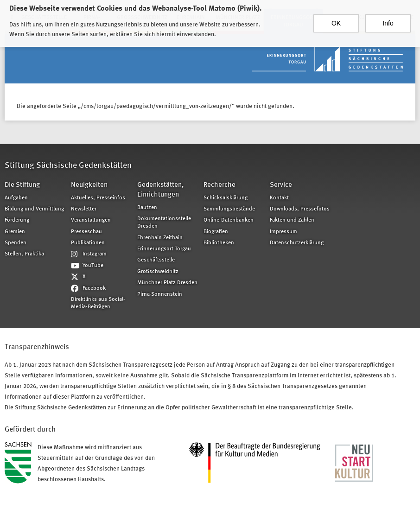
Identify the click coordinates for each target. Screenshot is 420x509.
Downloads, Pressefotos (300, 209)
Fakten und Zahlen (292, 220)
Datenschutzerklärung (297, 243)
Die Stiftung (22, 185)
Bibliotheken (219, 243)
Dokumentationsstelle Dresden (164, 223)
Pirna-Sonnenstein (160, 294)
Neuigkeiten (89, 185)
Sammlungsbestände (229, 209)
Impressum (283, 232)
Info (388, 20)
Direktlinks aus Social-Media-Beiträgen (98, 303)
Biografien (216, 232)
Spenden (16, 243)
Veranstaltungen (91, 220)
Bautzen (147, 208)
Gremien (15, 232)
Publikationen (88, 243)
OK (336, 20)
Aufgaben (16, 198)
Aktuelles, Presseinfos (98, 198)
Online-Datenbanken (229, 220)
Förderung (17, 220)
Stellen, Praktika (24, 254)
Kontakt (279, 198)
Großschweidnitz (158, 272)
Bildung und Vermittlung (34, 209)
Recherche (220, 185)
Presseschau (86, 232)
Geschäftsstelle (156, 260)
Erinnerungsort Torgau (164, 249)
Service (281, 185)
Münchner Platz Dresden (167, 283)
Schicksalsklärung (226, 198)
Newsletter (84, 209)
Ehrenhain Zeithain (160, 238)
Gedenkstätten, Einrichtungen (160, 190)
